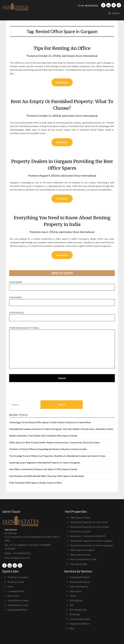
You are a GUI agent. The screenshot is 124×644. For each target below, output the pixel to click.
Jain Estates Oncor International (80, 56)
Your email (62, 300)
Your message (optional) (62, 348)
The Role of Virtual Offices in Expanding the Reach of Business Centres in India (48, 449)
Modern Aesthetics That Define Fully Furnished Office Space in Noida (43, 436)
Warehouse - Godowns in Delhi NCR (88, 536)
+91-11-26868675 (18, 545)
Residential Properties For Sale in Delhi (89, 522)
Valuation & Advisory (80, 624)
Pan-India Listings (79, 564)
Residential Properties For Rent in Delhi (89, 527)
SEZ (72, 605)
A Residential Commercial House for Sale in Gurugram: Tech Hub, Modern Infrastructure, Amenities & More (61, 429)
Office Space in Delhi (80, 518)
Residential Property (80, 582)
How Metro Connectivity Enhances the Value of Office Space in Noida (43, 469)
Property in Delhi (16, 582)
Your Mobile (62, 315)
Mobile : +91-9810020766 (18, 553)
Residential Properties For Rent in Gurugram (92, 545)
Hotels (73, 596)
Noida (10, 586)
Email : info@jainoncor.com (17, 558)
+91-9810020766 (88, 6)
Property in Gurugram (18, 577)
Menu (114, 13)
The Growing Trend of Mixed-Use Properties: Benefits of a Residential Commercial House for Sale (57, 456)
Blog (72, 628)
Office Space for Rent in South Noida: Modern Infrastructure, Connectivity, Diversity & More (55, 442)
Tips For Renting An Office (62, 48)
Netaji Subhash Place (18, 610)
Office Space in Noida (80, 555)
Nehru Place (13, 596)
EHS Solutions (76, 600)
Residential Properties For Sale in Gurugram (91, 541)
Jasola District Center (18, 600)
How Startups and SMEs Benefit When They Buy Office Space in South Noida (47, 476)
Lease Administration (80, 619)
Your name (62, 285)
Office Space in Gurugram (82, 550)
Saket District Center (18, 605)
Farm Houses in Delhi (80, 531)
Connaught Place (16, 591)
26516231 (34, 545)
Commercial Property (80, 577)
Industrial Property (79, 586)
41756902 (10, 549)
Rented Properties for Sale (83, 559)
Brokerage (75, 614)
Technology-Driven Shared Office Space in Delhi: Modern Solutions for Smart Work (50, 422)
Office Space (76, 591)
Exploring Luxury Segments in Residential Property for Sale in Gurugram (45, 463)
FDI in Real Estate (78, 610)
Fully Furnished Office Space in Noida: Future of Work (36, 483)
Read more (62, 82)
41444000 (45, 545)
